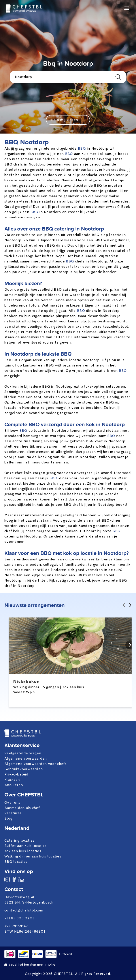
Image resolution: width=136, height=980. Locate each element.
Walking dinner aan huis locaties (33, 856)
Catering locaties (20, 840)
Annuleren (14, 785)
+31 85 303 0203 (19, 918)
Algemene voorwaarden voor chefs (36, 764)
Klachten (12, 780)
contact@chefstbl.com (24, 910)
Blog (8, 818)
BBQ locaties (16, 862)
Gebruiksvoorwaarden (24, 769)
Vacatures (13, 813)
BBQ (82, 148)
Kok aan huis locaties (23, 851)
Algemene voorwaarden (26, 758)
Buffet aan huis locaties (26, 846)
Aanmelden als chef (22, 808)
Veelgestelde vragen (23, 753)
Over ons (12, 802)
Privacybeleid (16, 774)
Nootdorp (68, 77)
